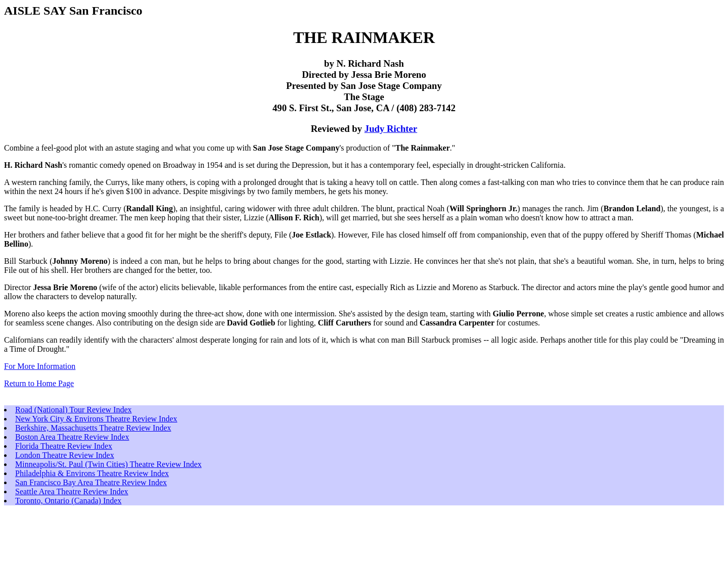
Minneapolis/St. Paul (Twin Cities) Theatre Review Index (108, 464)
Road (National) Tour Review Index (74, 410)
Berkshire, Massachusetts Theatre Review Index (93, 428)
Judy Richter (391, 129)
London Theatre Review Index (65, 455)
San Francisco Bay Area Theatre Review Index (91, 482)
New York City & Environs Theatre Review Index (96, 419)
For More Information (40, 366)
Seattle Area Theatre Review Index (72, 491)
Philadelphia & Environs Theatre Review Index (92, 473)
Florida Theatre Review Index (64, 446)
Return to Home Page (39, 383)
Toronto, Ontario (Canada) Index (68, 501)
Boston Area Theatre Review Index (72, 437)
